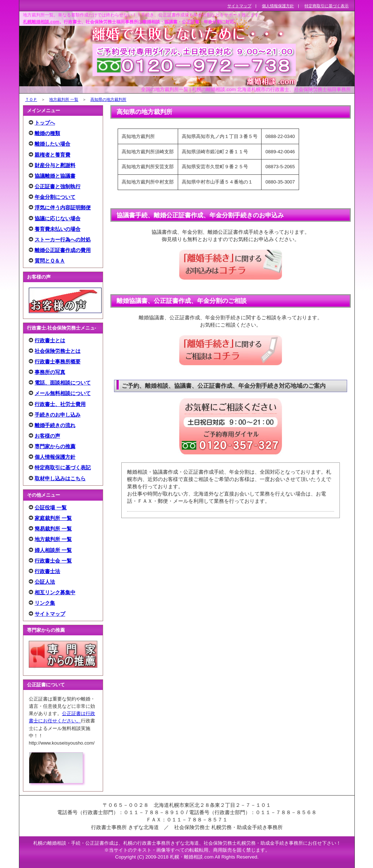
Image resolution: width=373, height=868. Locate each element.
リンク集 (45, 603)
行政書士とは (50, 340)
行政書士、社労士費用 (60, 404)
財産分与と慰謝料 (55, 165)
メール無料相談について (63, 393)
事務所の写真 (50, 372)
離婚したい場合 (52, 144)
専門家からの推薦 (55, 446)
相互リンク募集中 (55, 592)
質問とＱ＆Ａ (50, 261)
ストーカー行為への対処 (63, 240)
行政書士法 (47, 571)
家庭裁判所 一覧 (53, 518)
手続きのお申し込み (58, 415)
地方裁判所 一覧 (64, 99)
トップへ (45, 123)
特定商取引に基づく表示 (327, 6)
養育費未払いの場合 (58, 229)
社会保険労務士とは (58, 351)
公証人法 (45, 582)
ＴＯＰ (31, 99)
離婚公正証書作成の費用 (63, 250)
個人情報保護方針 (55, 457)
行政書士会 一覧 (53, 561)
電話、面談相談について (63, 383)
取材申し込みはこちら (60, 478)
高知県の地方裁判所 (108, 99)
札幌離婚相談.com (41, 22)
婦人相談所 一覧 (53, 550)
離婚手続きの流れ (55, 425)
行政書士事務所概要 (58, 362)
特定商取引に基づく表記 (63, 467)
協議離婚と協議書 (55, 176)
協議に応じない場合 (58, 218)
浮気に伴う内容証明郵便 (63, 208)
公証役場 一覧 (51, 508)
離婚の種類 (47, 133)
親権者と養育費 (52, 155)
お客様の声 (47, 436)
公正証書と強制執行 (58, 186)
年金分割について (55, 197)
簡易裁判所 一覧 (53, 529)
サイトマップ (50, 614)
